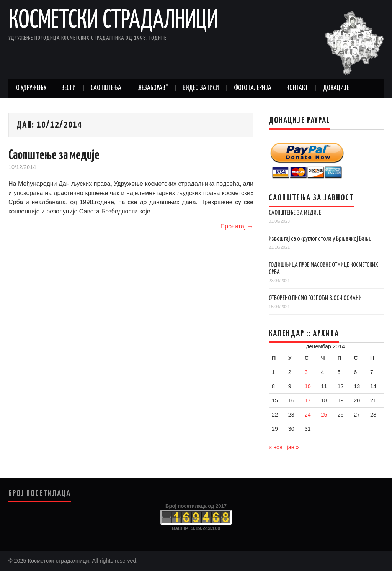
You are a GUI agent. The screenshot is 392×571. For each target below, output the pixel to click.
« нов (276, 447)
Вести (69, 88)
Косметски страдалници (113, 21)
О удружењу (31, 88)
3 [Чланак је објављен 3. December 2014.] (306, 372)
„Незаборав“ (152, 88)
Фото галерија (253, 88)
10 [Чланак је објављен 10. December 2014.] (308, 386)
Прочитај (237, 226)
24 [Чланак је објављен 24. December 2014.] (308, 415)
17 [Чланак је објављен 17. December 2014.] (308, 400)
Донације (336, 88)
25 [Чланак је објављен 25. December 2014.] (324, 415)
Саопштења (106, 88)
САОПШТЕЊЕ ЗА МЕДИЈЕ (295, 213)
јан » (293, 447)
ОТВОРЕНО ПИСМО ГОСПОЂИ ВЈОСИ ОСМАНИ (315, 298)
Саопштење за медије (54, 155)
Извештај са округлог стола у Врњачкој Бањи (320, 239)
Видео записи (201, 88)
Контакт (297, 88)
